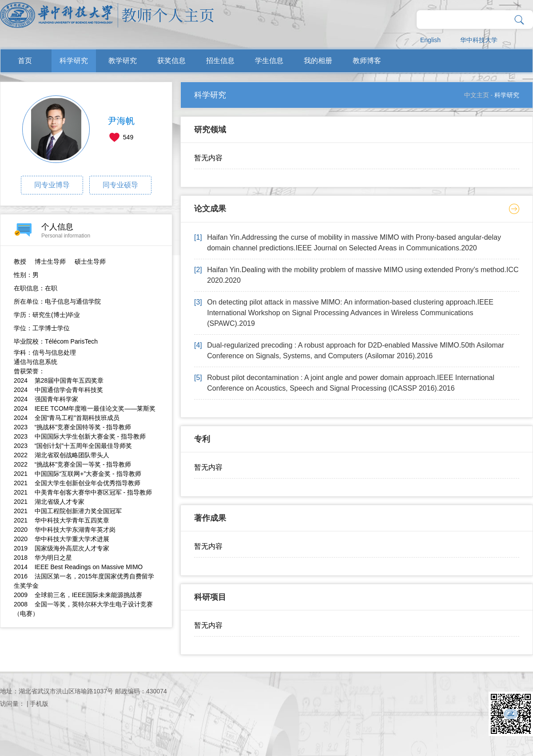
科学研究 (74, 61)
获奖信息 (171, 61)
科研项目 (210, 597)
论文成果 (210, 209)
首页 (25, 61)
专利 (202, 439)
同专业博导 (52, 185)
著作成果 (210, 518)
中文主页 (477, 95)
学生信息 (269, 61)
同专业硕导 (120, 185)
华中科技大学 (479, 40)
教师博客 (367, 61)
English (430, 40)
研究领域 (210, 130)
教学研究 (123, 61)
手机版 (39, 704)
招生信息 (220, 61)
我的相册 (318, 61)
